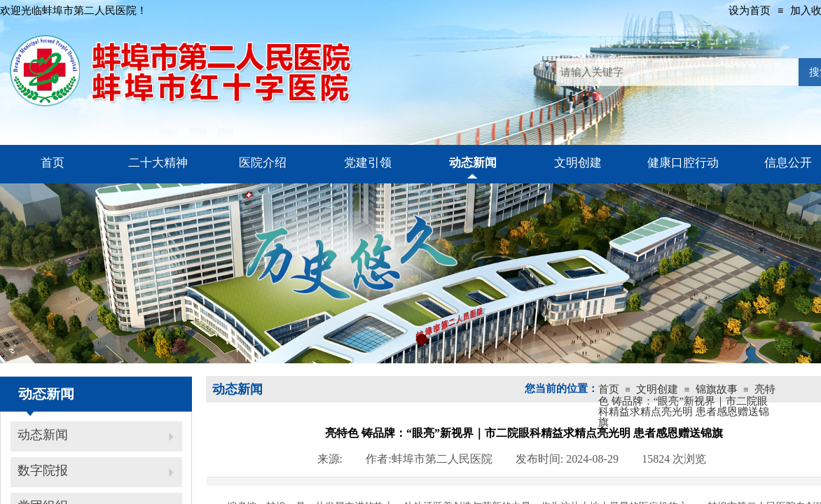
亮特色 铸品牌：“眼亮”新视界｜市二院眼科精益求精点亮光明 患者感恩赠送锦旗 (687, 406)
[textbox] (677, 72)
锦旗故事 (717, 389)
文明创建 (657, 389)
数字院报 (43, 470)
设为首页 (750, 10)
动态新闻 (43, 435)
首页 (609, 389)
